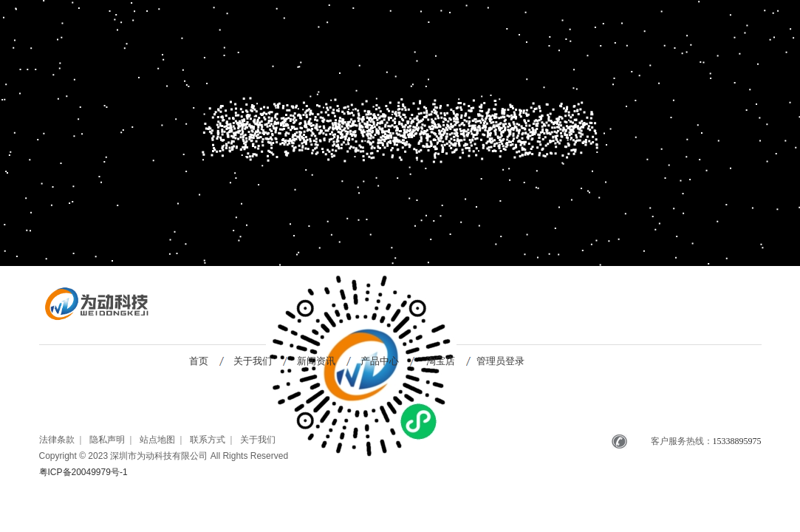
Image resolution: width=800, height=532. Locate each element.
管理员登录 (500, 361)
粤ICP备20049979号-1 (83, 472)
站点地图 (157, 440)
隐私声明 (107, 440)
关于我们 (253, 361)
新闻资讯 (316, 361)
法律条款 (57, 440)
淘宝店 (441, 361)
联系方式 (208, 440)
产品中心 (380, 361)
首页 (199, 361)
